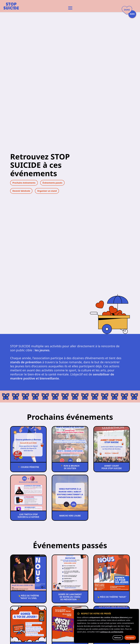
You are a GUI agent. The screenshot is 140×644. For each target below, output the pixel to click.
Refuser (118, 638)
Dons (127, 10)
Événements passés (52, 183)
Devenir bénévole (21, 191)
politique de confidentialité (112, 632)
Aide (132, 14)
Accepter (130, 638)
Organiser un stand (47, 191)
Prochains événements (24, 183)
